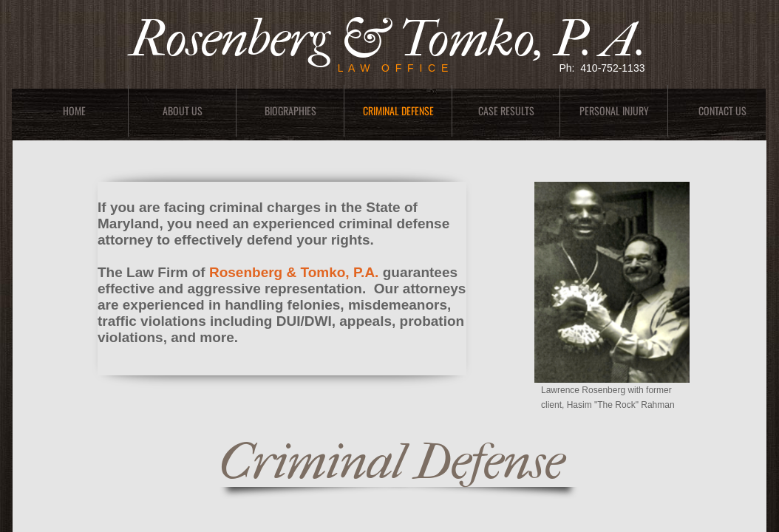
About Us (183, 110)
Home (74, 110)
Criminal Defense (398, 110)
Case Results (506, 110)
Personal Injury (614, 110)
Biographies (290, 110)
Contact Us (722, 110)
